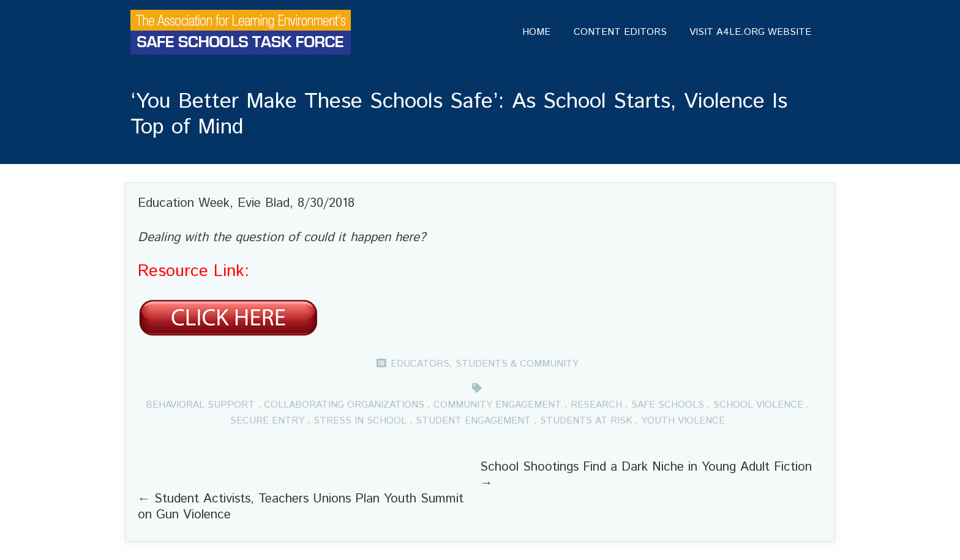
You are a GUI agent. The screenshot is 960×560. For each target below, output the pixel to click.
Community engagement (497, 405)
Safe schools (668, 405)
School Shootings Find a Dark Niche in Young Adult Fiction (646, 467)
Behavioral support (200, 405)
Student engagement (473, 421)
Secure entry (267, 421)
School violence (758, 405)
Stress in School (360, 421)
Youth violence (683, 421)
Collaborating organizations (344, 405)
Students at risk (586, 421)
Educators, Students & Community (485, 364)
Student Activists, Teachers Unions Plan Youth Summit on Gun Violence (301, 507)
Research (596, 405)
